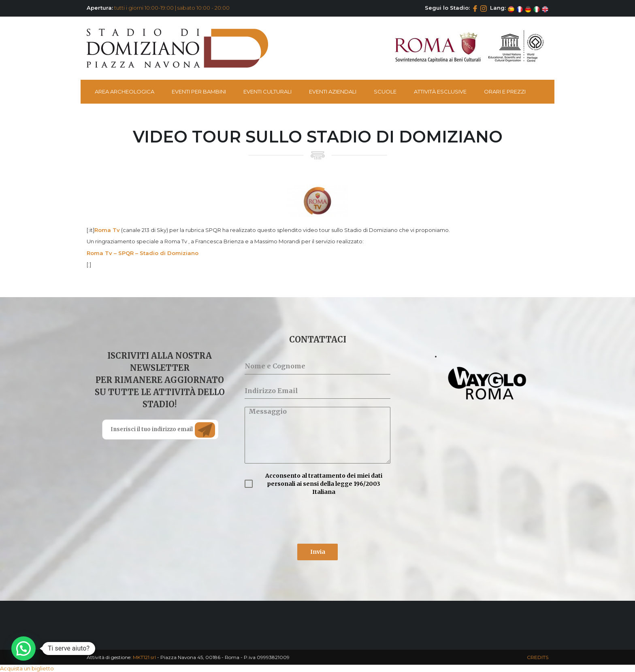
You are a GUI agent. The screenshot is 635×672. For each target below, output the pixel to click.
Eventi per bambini (199, 91)
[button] (23, 649)
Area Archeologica (125, 91)
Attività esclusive (440, 91)
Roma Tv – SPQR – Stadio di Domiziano (143, 253)
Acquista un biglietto (27, 668)
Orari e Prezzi (505, 91)
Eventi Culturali (267, 91)
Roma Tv (107, 230)
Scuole (385, 91)
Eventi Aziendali (333, 91)
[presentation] (306, 520)
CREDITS (538, 657)
